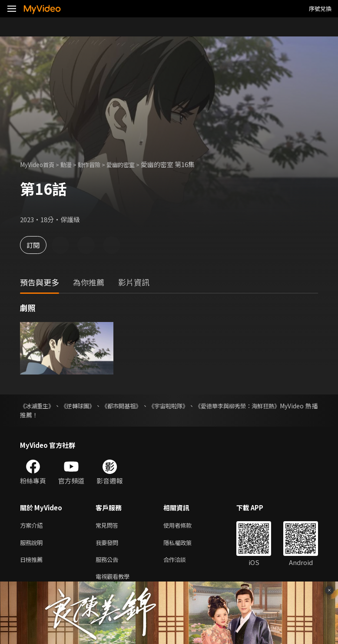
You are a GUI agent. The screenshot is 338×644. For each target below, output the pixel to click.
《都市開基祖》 (127, 406)
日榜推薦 (33, 562)
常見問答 (109, 526)
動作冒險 (98, 164)
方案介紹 (33, 526)
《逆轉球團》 (81, 406)
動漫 (72, 164)
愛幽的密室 (133, 164)
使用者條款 (185, 526)
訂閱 (37, 245)
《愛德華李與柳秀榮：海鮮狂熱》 (249, 406)
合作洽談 (182, 562)
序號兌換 (320, 8)
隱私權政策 (185, 544)
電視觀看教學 (115, 580)
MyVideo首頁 (40, 164)
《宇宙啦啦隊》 (176, 406)
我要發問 (109, 544)
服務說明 (33, 544)
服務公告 (109, 562)
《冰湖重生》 (38, 406)
